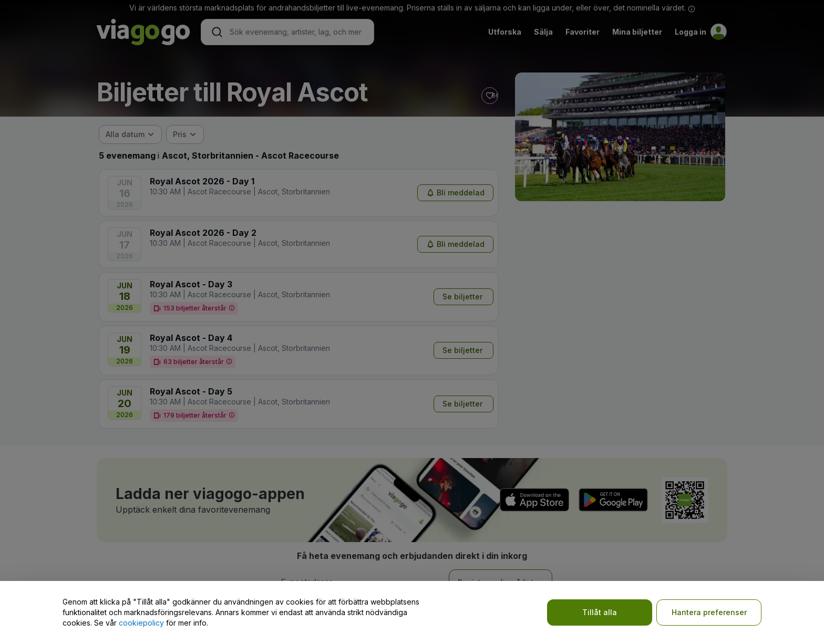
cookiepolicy (141, 623)
